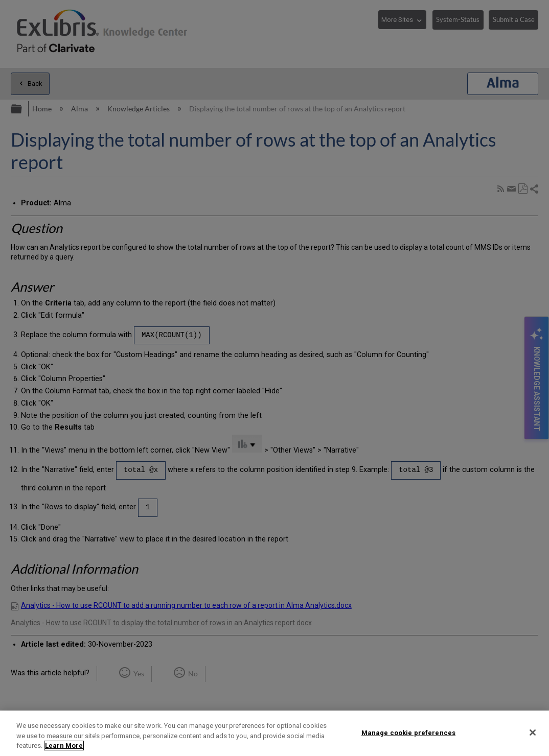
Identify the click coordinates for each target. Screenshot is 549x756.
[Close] (533, 733)
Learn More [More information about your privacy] (64, 746)
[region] (274, 733)
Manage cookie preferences (408, 732)
